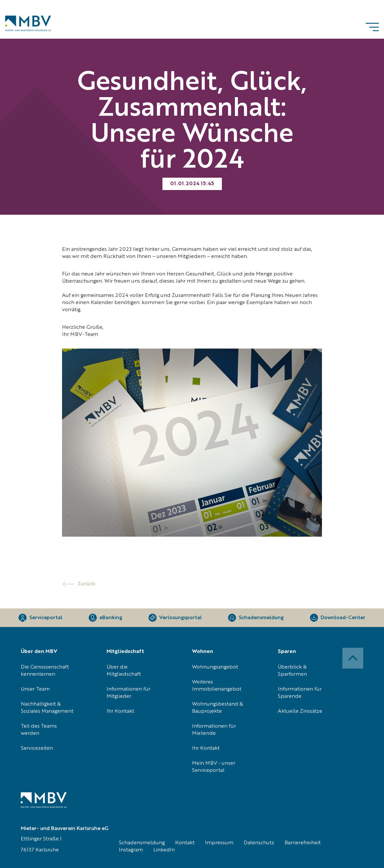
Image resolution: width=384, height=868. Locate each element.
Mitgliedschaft (125, 652)
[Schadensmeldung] (256, 618)
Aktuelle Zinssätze (300, 711)
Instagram (131, 850)
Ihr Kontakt (120, 711)
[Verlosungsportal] (175, 618)
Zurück (86, 584)
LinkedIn (164, 850)
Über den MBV (39, 652)
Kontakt (185, 843)
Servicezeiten (37, 748)
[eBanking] (105, 618)
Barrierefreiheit (303, 843)
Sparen (287, 652)
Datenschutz (259, 843)
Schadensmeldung (142, 843)
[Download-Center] (338, 618)
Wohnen (203, 652)
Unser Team (35, 689)
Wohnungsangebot (215, 667)
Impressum (219, 843)
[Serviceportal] (40, 618)
